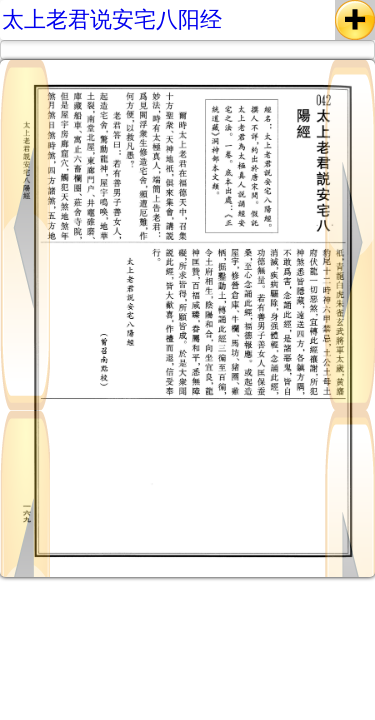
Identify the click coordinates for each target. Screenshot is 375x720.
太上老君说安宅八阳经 (112, 19)
